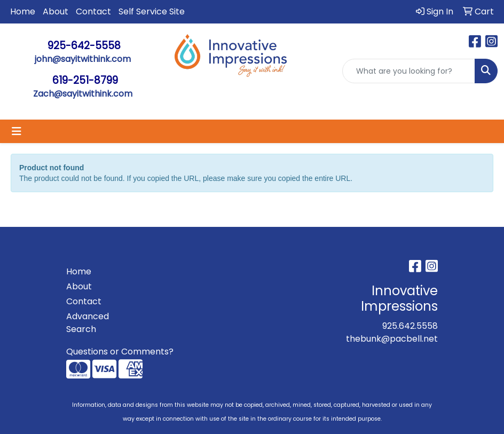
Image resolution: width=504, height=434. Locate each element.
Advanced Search (88, 323)
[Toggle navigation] (17, 131)
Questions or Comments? (120, 352)
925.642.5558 (410, 326)
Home (23, 11)
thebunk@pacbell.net (392, 339)
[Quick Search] (409, 71)
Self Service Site (152, 11)
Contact (93, 11)
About (56, 11)
